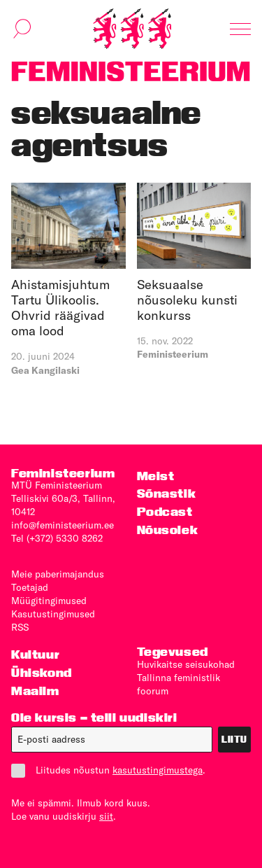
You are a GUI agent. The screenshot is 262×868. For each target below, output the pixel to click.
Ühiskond (42, 672)
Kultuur (35, 654)
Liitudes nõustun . (108, 770)
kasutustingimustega (158, 770)
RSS (20, 627)
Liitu (234, 739)
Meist (156, 476)
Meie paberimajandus (58, 574)
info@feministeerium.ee (63, 525)
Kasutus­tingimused (53, 614)
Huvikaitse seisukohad (186, 664)
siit (106, 816)
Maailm (35, 691)
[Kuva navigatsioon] (240, 29)
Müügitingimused (49, 601)
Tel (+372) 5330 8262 (57, 538)
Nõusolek (168, 530)
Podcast (165, 511)
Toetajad (30, 587)
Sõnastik (167, 493)
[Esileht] (132, 29)
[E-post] (112, 740)
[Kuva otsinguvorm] (22, 29)
